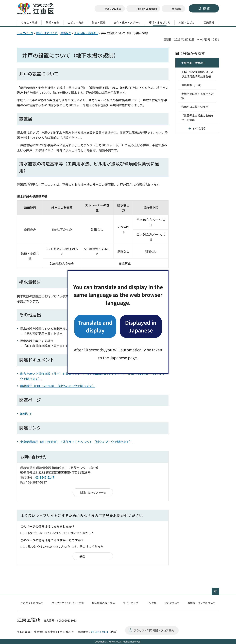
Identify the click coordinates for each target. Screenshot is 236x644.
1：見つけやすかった (38, 546)
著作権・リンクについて (201, 603)
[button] (143, 9)
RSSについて (172, 603)
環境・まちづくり (47, 33)
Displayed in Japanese (141, 326)
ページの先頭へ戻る (219, 590)
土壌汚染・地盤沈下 (86, 33)
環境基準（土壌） (192, 85)
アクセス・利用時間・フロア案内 (154, 630)
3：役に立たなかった (80, 533)
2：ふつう (54, 533)
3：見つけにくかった (89, 546)
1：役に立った (33, 533)
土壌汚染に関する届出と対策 (197, 96)
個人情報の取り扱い (103, 603)
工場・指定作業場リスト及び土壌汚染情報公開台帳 (197, 74)
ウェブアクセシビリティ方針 (68, 603)
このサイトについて (32, 603)
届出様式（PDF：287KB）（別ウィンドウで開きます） (58, 386)
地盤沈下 (26, 414)
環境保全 (66, 33)
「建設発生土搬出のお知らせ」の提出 (197, 118)
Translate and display (95, 326)
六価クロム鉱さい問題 (195, 107)
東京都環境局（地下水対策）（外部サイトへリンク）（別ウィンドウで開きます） (76, 442)
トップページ (25, 33)
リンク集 (151, 603)
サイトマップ (131, 603)
